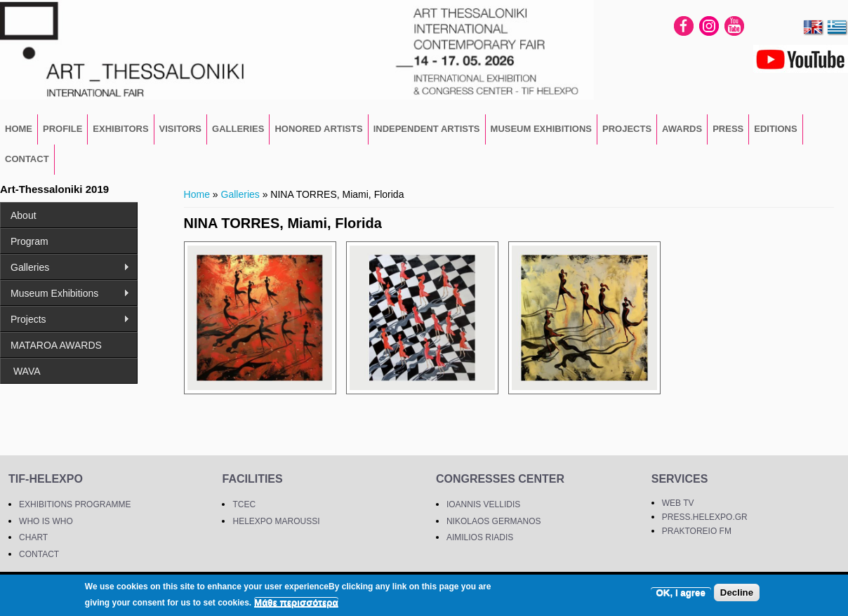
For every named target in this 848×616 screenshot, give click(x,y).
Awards (682, 129)
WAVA (26, 371)
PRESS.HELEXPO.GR (705, 517)
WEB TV (678, 503)
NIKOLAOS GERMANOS (494, 521)
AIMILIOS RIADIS (480, 537)
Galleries (240, 194)
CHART (33, 537)
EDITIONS (775, 129)
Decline (737, 592)
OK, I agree (681, 592)
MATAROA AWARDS (56, 345)
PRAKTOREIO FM (697, 531)
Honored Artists (318, 129)
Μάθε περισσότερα (296, 602)
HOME (19, 129)
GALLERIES (238, 129)
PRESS (728, 129)
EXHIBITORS (120, 129)
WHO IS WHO (46, 521)
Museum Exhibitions (541, 129)
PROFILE (62, 129)
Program (29, 241)
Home (197, 194)
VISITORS (180, 129)
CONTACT (27, 159)
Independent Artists (427, 129)
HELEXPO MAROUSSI (276, 521)
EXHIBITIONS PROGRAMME (75, 504)
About (24, 215)
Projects (627, 129)
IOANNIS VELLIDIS (483, 504)
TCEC (244, 504)
